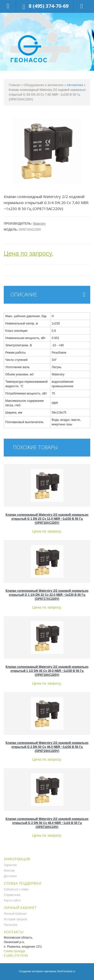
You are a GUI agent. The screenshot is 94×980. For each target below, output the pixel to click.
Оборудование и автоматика (43, 85)
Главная (15, 85)
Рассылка (11, 925)
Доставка (10, 876)
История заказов (15, 919)
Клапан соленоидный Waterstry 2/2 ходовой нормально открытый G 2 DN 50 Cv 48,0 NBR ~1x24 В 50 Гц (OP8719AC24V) (47, 823)
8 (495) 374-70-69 (49, 6)
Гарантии (10, 865)
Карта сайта (12, 900)
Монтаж (9, 871)
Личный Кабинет (15, 914)
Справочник (12, 895)
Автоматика (75, 85)
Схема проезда (14, 951)
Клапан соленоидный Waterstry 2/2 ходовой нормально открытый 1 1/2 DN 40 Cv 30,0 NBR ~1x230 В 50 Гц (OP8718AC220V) (47, 671)
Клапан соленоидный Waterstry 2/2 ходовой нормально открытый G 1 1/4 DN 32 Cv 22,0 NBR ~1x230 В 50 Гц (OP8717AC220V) (47, 595)
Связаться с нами (16, 889)
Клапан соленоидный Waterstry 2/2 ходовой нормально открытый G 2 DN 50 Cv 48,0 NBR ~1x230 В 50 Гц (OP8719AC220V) (47, 747)
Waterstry (39, 224)
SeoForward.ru (66, 971)
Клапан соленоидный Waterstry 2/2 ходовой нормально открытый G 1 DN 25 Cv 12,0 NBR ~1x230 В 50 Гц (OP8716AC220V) (47, 519)
